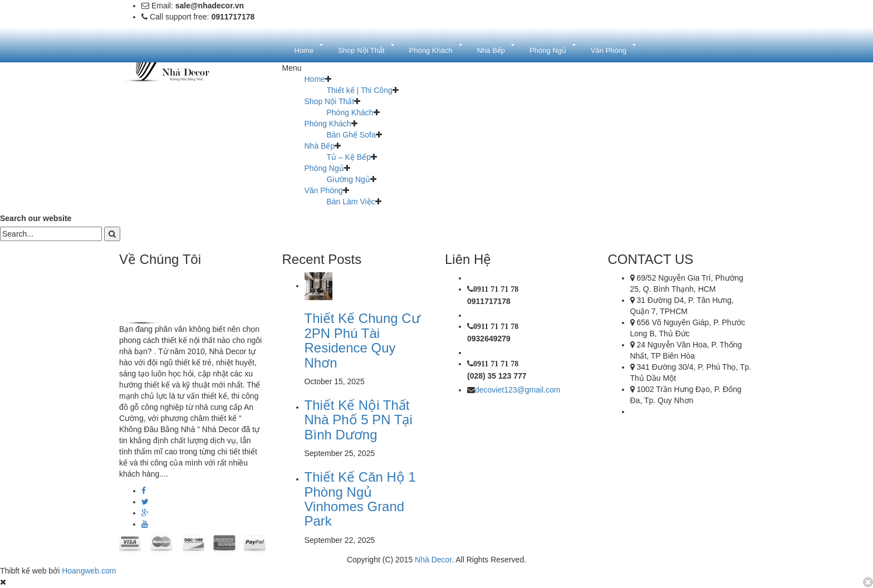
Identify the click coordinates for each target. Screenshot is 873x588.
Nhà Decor (433, 560)
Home (315, 79)
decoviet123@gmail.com (518, 390)
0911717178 (489, 301)
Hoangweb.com (89, 571)
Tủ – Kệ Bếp (349, 157)
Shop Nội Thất (330, 101)
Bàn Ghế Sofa (351, 135)
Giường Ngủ (349, 179)
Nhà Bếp (320, 146)
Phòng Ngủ (324, 168)
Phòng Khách (350, 112)
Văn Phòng (324, 190)
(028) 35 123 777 (497, 376)
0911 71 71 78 (496, 289)
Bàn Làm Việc (351, 202)
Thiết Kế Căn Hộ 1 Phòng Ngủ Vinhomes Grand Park (360, 499)
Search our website (36, 218)
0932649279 (489, 339)
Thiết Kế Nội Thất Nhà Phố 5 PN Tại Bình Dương (359, 420)
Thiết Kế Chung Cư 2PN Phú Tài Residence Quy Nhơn (362, 340)
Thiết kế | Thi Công (360, 90)
